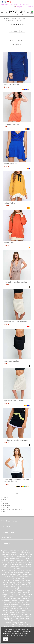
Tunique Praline (9, 203)
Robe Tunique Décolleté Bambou (15, 282)
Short (27, 573)
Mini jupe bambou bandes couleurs (17, 440)
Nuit (4, 501)
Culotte (7, 557)
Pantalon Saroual (10, 627)
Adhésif (22, 555)
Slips (31, 585)
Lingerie (5, 497)
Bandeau (12, 593)
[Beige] (28, 89)
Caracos (15, 601)
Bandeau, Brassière (24, 553)
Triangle (5, 595)
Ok (6, 639)
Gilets (24, 627)
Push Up (29, 551)
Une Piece (6, 587)
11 (22, 31)
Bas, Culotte (29, 555)
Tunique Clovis (9, 243)
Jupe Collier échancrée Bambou (15, 322)
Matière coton (28, 575)
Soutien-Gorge (19, 551)
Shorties (24, 585)
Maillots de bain (13, 605)
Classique (13, 583)
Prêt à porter (7, 603)
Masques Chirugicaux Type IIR (12, 509)
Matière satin (10, 577)
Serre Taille (21, 607)
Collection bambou (22, 577)
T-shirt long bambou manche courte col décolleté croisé (17, 481)
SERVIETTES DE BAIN (17, 579)
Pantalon (5, 575)
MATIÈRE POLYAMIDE (25, 563)
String (13, 557)
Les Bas (11, 585)
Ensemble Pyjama (16, 575)
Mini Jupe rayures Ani (11, 124)
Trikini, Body (13, 595)
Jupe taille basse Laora (12, 84)
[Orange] (23, 89)
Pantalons (29, 601)
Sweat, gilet (6, 617)
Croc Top (29, 625)
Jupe (19, 627)
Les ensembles (25, 605)
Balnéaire (5, 503)
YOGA (4, 511)
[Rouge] (28, 327)
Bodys (4, 499)
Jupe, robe (15, 619)
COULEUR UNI (24, 619)
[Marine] (25, 89)
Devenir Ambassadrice (10, 4)
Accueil (17, 494)
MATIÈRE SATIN (12, 563)
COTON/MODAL (15, 613)
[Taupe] (29, 287)
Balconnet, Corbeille (10, 553)
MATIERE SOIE (16, 611)
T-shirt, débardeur (25, 615)
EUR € (30, 7)
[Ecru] (28, 487)
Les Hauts (21, 581)
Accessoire (15, 609)
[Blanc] (29, 89)
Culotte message (11, 599)
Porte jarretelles (26, 597)
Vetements (6, 507)
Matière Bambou (19, 565)
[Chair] (29, 327)
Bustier (13, 607)
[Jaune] (29, 208)
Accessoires (7, 611)
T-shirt (12, 625)
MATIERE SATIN (27, 613)
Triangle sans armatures (10, 555)
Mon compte (24, 4)
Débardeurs (20, 625)
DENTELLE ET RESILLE (18, 561)
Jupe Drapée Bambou (11, 361)
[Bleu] (26, 89)
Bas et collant (25, 609)
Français (19, 7)
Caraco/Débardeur (17, 573)
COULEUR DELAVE (17, 621)
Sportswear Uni (18, 603)
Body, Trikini (16, 559)
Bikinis (17, 585)
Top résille (20, 587)
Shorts (22, 601)
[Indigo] (25, 487)
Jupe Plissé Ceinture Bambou (14, 401)
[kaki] (16, 487)
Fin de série (6, 505)
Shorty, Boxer (22, 557)
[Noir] (29, 366)
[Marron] (21, 487)
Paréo (13, 587)
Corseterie (6, 607)
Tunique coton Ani (10, 164)
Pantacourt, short (18, 617)
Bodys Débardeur (14, 567)
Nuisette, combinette (18, 571)
